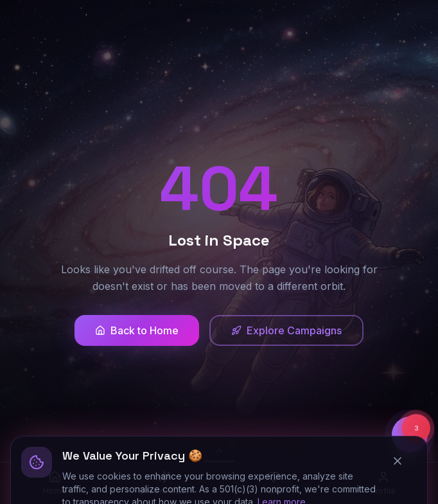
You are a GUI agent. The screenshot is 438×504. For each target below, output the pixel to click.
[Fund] (274, 483)
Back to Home (137, 330)
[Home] (55, 483)
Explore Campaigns (286, 330)
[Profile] (384, 483)
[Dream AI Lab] (165, 483)
